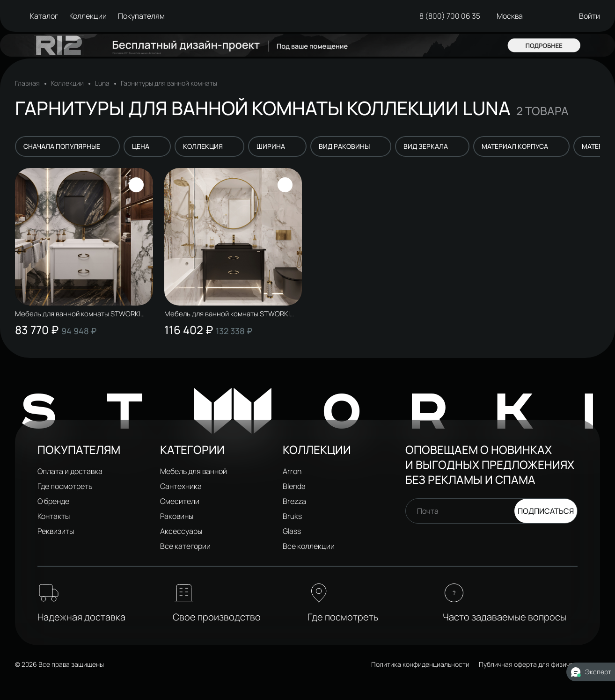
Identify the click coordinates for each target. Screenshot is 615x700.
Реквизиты (56, 531)
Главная (27, 83)
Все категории (185, 546)
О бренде (53, 501)
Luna (102, 83)
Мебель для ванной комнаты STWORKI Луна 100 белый (81, 314)
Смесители (180, 501)
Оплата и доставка (70, 471)
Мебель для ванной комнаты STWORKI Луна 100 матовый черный (230, 314)
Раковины (177, 516)
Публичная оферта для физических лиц (539, 664)
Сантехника (181, 486)
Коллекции (67, 83)
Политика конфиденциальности (420, 664)
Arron (292, 471)
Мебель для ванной (194, 471)
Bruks (292, 516)
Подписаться (546, 511)
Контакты (54, 516)
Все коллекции (309, 546)
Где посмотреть (65, 486)
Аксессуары (181, 531)
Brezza (294, 501)
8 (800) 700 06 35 (447, 16)
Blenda (294, 486)
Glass (292, 531)
